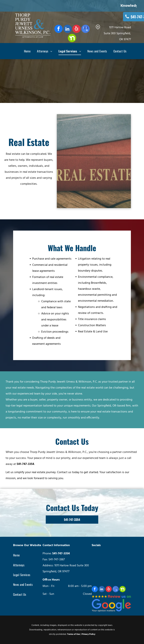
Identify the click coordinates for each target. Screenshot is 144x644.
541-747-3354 (25, 464)
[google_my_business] (85, 29)
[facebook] (58, 29)
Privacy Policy (88, 634)
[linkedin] (67, 29)
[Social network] (72, 38)
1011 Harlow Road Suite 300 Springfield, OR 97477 (117, 34)
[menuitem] (24, 51)
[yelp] (76, 29)
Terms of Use (73, 634)
